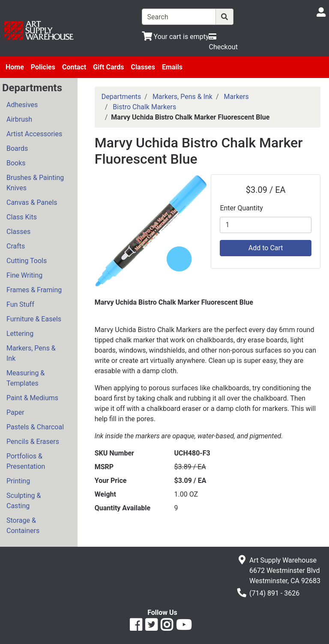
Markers (236, 97)
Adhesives (22, 105)
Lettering (20, 334)
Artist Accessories (34, 134)
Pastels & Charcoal (35, 427)
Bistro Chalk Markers (144, 107)
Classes (143, 67)
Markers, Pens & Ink (31, 353)
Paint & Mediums (32, 398)
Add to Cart (266, 248)
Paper (15, 412)
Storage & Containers (23, 526)
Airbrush (19, 119)
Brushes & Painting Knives (35, 183)
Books (16, 163)
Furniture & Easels (34, 319)
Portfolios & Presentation (26, 461)
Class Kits (22, 217)
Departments (121, 97)
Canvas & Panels (32, 202)
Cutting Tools (27, 261)
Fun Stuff (20, 304)
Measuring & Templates (25, 378)
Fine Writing (24, 275)
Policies (43, 67)
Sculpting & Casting (24, 501)
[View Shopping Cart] (175, 37)
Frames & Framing (34, 290)
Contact (74, 67)
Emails (172, 67)
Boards (17, 148)
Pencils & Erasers (33, 442)
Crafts (16, 246)
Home (15, 67)
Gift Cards (108, 67)
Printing (18, 481)
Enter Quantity (241, 208)
